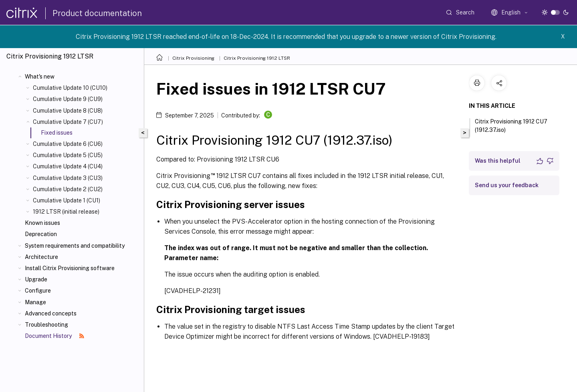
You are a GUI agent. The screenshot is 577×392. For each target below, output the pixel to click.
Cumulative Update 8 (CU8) (68, 111)
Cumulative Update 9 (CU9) (68, 99)
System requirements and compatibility (75, 246)
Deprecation (41, 234)
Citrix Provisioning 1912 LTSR (257, 58)
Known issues (42, 223)
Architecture (41, 257)
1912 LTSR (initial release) (66, 212)
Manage (35, 302)
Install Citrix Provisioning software (70, 268)
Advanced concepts (51, 313)
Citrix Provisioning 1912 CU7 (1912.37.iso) (511, 126)
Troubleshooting (46, 325)
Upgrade (36, 279)
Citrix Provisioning (193, 58)
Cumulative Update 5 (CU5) (68, 155)
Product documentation (97, 13)
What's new (40, 77)
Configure (38, 291)
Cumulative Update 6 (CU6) (68, 144)
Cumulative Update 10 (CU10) (70, 88)
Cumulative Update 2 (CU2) (68, 189)
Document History (54, 336)
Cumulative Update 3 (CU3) (68, 178)
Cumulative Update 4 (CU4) (68, 166)
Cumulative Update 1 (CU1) (67, 200)
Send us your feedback (507, 185)
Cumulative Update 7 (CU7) (68, 122)
